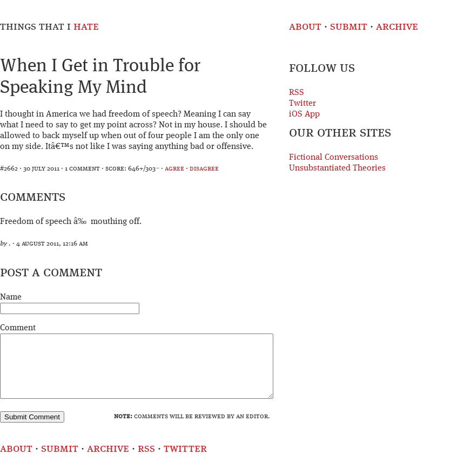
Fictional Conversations (334, 158)
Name (11, 297)
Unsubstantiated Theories (337, 168)
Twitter (302, 104)
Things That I (49, 27)
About (305, 27)
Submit (349, 27)
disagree (204, 169)
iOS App (304, 114)
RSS (297, 93)
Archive (397, 27)
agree (174, 169)
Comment (18, 328)
